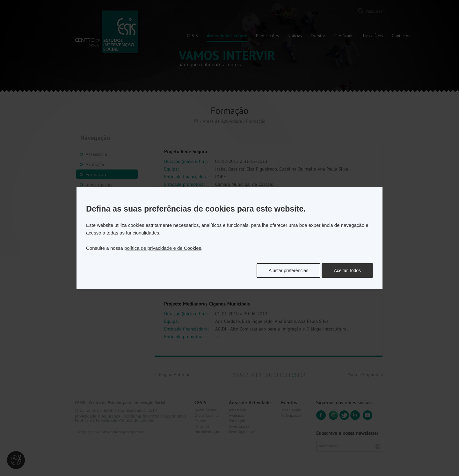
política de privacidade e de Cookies (163, 248)
